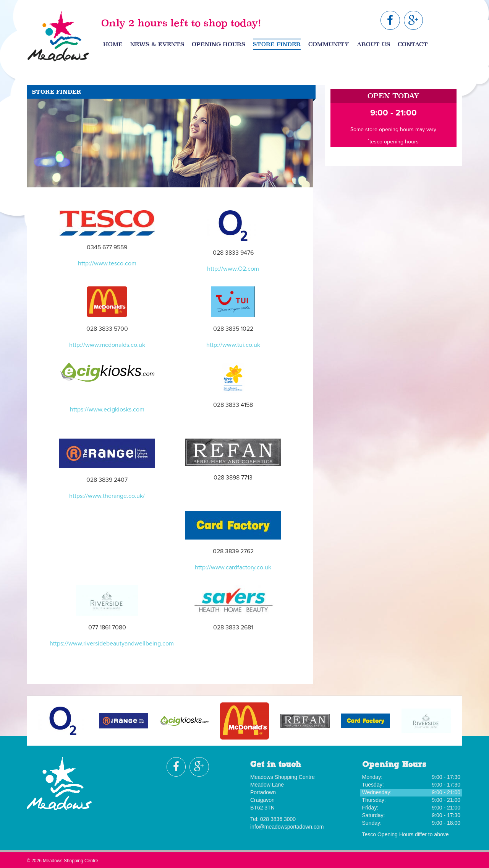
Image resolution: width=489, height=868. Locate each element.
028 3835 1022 (233, 329)
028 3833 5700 (107, 329)
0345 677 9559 (107, 247)
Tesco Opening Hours (388, 834)
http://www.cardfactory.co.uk (233, 567)
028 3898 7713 (233, 478)
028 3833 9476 (233, 253)
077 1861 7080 (107, 627)
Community (329, 44)
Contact (413, 44)
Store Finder (277, 44)
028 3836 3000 (278, 819)
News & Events (157, 44)
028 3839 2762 (233, 551)
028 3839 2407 (107, 480)
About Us (373, 44)
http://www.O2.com (233, 269)
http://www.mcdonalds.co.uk (107, 345)
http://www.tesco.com (107, 263)
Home (113, 44)
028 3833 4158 (233, 405)
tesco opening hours (394, 142)
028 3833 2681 (233, 627)
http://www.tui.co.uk (233, 345)
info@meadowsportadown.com (287, 827)
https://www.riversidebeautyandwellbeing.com (112, 644)
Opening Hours (219, 44)
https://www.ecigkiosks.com (107, 410)
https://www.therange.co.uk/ (107, 496)
